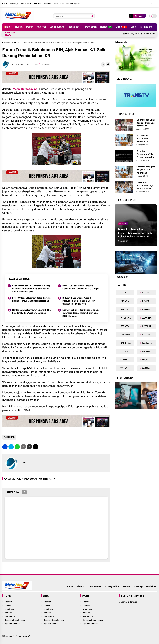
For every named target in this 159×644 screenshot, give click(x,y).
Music (121, 27)
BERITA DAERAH (149, 293)
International (10, 616)
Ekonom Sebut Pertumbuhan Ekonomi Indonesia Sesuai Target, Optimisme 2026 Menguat (81, 313)
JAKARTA (146, 318)
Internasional (146, 27)
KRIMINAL (125, 335)
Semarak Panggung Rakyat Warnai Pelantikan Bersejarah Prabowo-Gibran (146, 170)
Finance (8, 605)
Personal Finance (12, 624)
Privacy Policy (73, 4)
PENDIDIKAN (126, 351)
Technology (73, 27)
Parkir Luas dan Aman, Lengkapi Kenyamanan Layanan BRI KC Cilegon (81, 287)
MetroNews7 (24, 636)
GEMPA (145, 301)
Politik (30, 27)
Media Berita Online (25, 89)
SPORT (145, 360)
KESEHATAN (148, 326)
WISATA (146, 368)
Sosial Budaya (57, 27)
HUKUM (146, 309)
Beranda (6, 43)
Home (5, 4)
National (8, 602)
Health (106, 27)
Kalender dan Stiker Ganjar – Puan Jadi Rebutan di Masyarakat (146, 123)
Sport (133, 27)
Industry (8, 613)
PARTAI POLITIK (149, 343)
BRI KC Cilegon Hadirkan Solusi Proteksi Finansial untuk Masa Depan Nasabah (32, 299)
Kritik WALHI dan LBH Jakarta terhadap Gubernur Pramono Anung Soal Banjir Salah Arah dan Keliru (31, 289)
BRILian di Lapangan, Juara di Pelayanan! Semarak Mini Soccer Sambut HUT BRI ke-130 (79, 301)
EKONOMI (125, 301)
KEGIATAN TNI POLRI (127, 326)
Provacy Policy (112, 586)
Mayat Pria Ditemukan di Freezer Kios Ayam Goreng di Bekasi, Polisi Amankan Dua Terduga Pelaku (135, 233)
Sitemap (47, 4)
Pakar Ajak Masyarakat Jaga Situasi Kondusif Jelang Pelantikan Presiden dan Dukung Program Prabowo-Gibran (145, 186)
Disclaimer (59, 4)
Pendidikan (91, 27)
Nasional (41, 27)
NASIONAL (17, 43)
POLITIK (146, 351)
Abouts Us (82, 586)
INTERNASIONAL (127, 318)
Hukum (19, 27)
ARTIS (123, 293)
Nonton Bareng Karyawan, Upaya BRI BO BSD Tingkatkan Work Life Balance (32, 311)
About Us (14, 4)
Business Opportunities (15, 620)
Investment (9, 609)
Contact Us (26, 4)
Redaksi (38, 4)
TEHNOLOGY (127, 368)
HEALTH (124, 309)
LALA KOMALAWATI (149, 335)
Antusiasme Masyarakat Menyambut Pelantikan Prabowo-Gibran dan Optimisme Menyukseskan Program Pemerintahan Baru (147, 139)
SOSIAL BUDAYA (127, 360)
